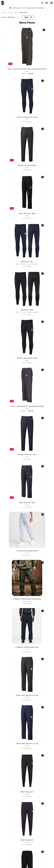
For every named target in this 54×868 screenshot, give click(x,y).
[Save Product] (44, 30)
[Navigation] (51, 3)
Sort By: (4, 17)
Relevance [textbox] (11, 17)
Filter (28, 17)
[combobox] (13, 17)
